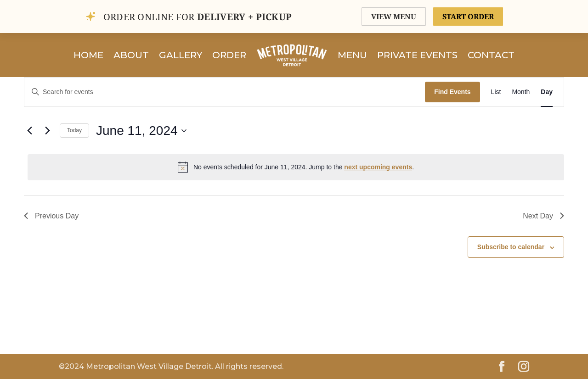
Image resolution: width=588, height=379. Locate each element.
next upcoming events (378, 167)
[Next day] (47, 131)
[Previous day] (29, 131)
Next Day (543, 216)
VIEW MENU (394, 17)
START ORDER (468, 17)
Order (229, 55)
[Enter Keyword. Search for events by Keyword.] (225, 92)
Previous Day (51, 216)
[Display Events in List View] (496, 92)
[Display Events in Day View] (547, 92)
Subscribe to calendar (511, 247)
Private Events (417, 55)
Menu (352, 55)
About (131, 55)
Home (88, 55)
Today (74, 130)
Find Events (452, 92)
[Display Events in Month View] (521, 92)
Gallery (181, 55)
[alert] (296, 167)
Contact (491, 55)
